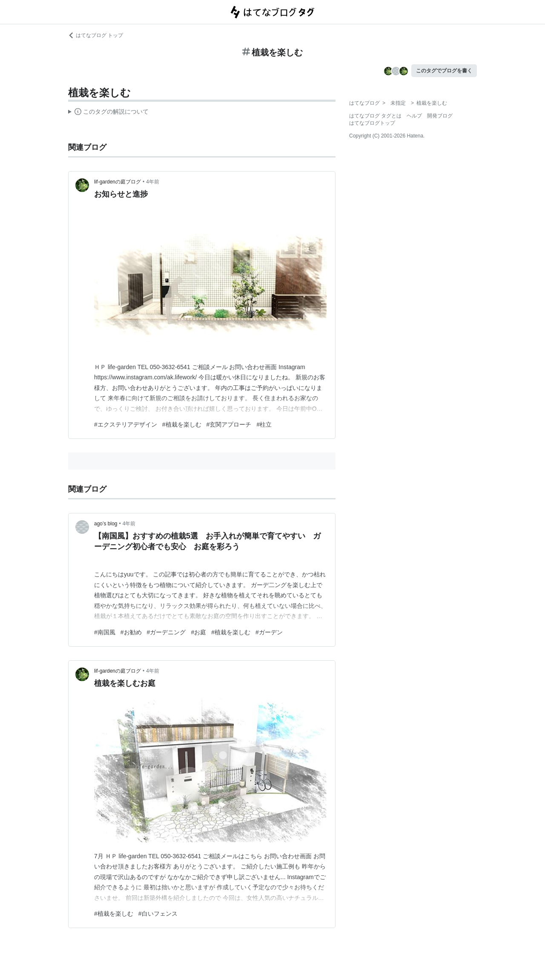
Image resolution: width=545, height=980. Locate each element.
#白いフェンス (158, 914)
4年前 (153, 182)
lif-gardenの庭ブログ (118, 182)
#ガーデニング (166, 632)
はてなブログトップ (372, 123)
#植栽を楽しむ (182, 424)
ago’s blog (106, 524)
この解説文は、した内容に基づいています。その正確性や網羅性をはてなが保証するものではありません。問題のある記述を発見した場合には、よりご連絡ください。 (108, 113)
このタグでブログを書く (444, 71)
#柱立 (264, 424)
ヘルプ (414, 116)
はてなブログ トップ (96, 35)
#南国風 (105, 632)
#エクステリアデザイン (126, 424)
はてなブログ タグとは (375, 116)
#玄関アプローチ (229, 424)
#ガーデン (269, 632)
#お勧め (131, 632)
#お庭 (198, 632)
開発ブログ (440, 116)
